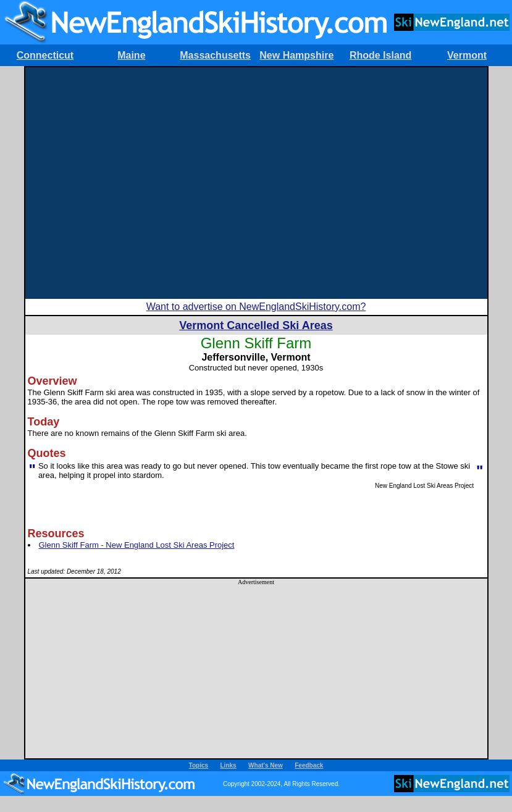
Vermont (467, 55)
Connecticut (45, 55)
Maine (131, 55)
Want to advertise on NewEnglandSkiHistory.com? (256, 307)
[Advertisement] (116, 183)
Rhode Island (380, 55)
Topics (199, 765)
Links (229, 765)
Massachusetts (215, 55)
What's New (266, 765)
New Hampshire (296, 55)
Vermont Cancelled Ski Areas (256, 325)
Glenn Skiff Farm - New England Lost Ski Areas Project (137, 545)
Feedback (309, 765)
